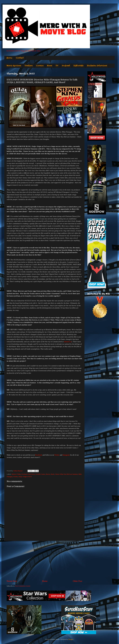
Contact (20, 58)
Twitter (57, 455)
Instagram (66, 455)
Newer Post (12, 581)
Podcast (66, 66)
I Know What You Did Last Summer (66, 474)
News (50, 66)
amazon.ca (68, 342)
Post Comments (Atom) (23, 586)
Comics (40, 66)
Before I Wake (16, 474)
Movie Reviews (14, 66)
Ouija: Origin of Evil (25, 477)
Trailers (29, 66)
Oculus (15, 477)
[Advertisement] (44, 560)
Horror (48, 474)
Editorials (79, 66)
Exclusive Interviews (97, 66)
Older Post (78, 581)
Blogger (71, 639)
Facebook (39, 455)
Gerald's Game (40, 474)
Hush (52, 474)
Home (9, 58)
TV (57, 66)
